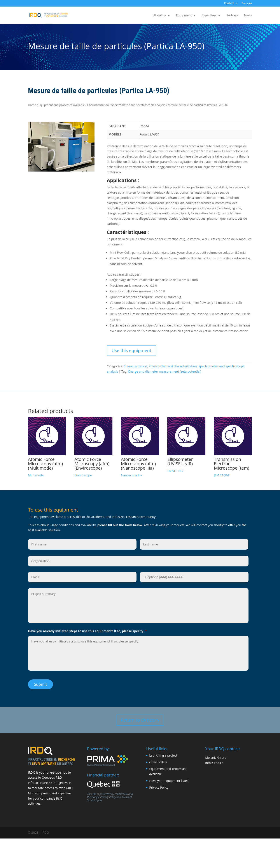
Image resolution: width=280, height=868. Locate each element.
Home (32, 105)
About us (160, 16)
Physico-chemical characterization (173, 366)
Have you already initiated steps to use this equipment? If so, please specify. (87, 631)
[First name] (82, 544)
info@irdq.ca (214, 762)
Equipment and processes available (62, 105)
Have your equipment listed (169, 780)
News (248, 16)
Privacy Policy (108, 796)
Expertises (209, 16)
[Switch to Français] (247, 4)
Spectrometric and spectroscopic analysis (138, 105)
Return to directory (140, 719)
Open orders (158, 761)
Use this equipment (131, 350)
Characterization (98, 105)
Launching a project (163, 754)
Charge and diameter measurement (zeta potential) (164, 371)
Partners (233, 16)
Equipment (184, 16)
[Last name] (194, 544)
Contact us (231, 3)
